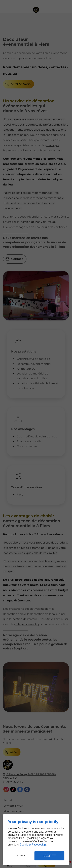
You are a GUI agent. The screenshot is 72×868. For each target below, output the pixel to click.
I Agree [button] (49, 856)
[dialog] (36, 840)
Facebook (38, 845)
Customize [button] (21, 856)
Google (24, 845)
